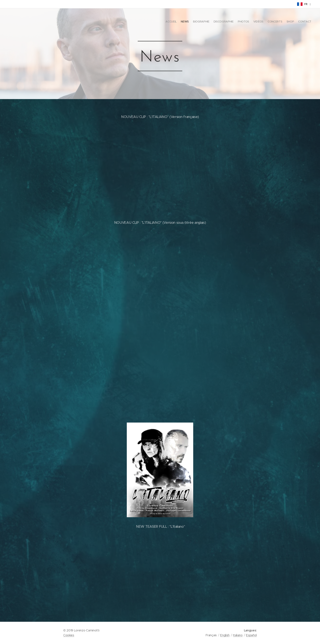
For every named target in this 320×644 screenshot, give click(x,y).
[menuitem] (278, 22)
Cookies (69, 635)
